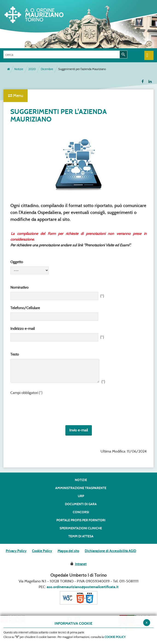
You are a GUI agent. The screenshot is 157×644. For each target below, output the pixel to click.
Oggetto (17, 262)
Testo (15, 354)
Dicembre (47, 69)
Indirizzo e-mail (23, 329)
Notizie (19, 69)
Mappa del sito (68, 551)
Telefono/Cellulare (25, 308)
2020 (32, 69)
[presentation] (45, 411)
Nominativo (19, 287)
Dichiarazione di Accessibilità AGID (110, 551)
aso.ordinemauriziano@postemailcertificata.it (83, 587)
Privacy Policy (16, 551)
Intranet (81, 564)
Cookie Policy (42, 551)
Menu (16, 96)
